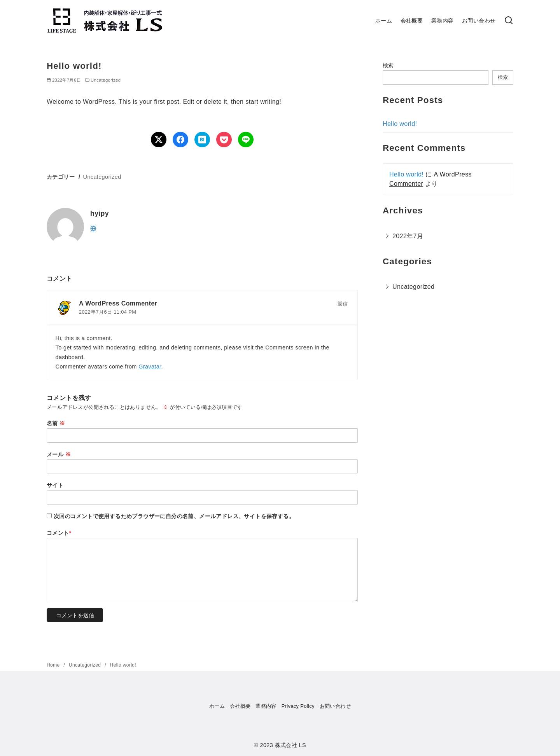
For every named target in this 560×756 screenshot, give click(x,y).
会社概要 (412, 21)
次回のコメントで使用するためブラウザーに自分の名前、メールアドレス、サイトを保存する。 (174, 516)
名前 (56, 423)
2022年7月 (408, 236)
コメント (59, 533)
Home (54, 665)
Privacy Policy (298, 706)
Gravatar (150, 367)
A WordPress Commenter (118, 303)
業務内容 (443, 21)
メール (59, 454)
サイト (55, 485)
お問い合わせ (479, 21)
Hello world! (400, 124)
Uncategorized (106, 80)
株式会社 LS (290, 745)
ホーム (384, 21)
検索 (388, 65)
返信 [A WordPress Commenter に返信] (343, 304)
